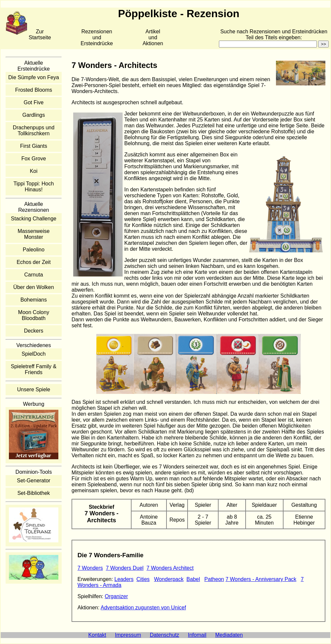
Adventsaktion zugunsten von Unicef (143, 608)
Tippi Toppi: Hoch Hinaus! (34, 187)
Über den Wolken (33, 287)
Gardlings (34, 115)
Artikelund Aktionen (153, 37)
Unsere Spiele (34, 389)
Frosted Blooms (34, 90)
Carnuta (34, 275)
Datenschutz (164, 635)
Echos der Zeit (33, 262)
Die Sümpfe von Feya (34, 77)
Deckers (34, 331)
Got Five (34, 102)
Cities (143, 579)
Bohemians (34, 300)
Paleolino (34, 250)
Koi (33, 171)
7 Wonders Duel (125, 568)
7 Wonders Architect (170, 568)
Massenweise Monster (34, 234)
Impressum (128, 635)
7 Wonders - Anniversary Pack (261, 579)
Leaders (124, 579)
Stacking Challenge (34, 219)
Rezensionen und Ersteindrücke (97, 37)
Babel (193, 579)
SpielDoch (34, 354)
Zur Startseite (40, 34)
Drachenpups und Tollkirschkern (34, 130)
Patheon (214, 579)
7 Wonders (90, 568)
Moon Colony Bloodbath (34, 315)
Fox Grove (34, 159)
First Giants (34, 146)
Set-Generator (33, 481)
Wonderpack (169, 579)
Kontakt (97, 635)
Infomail (197, 635)
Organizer (116, 596)
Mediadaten (229, 635)
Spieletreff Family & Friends (34, 369)
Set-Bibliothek (34, 493)
